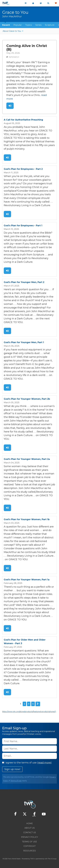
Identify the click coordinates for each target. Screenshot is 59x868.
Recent (6, 25)
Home (30, 823)
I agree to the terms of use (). (27, 763)
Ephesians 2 (14, 57)
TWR (32, 859)
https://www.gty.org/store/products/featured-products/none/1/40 (30, 712)
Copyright (30, 846)
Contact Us (30, 833)
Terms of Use (16, 781)
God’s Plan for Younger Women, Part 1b (27, 519)
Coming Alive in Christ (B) (27, 48)
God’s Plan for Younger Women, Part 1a (27, 580)
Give (56, 3)
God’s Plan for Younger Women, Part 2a (27, 459)
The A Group (52, 859)
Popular (18, 25)
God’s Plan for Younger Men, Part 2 (24, 282)
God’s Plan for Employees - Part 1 (23, 226)
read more (44, 763)
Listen (10, 106)
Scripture (50, 25)
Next (38, 704)
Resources (30, 851)
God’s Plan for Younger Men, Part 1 (24, 342)
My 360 (33, 3)
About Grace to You (12, 31)
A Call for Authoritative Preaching (23, 120)
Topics (28, 25)
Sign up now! (12, 769)
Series (38, 25)
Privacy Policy (30, 837)
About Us (30, 828)
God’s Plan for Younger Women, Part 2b (27, 399)
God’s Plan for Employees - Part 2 (23, 169)
